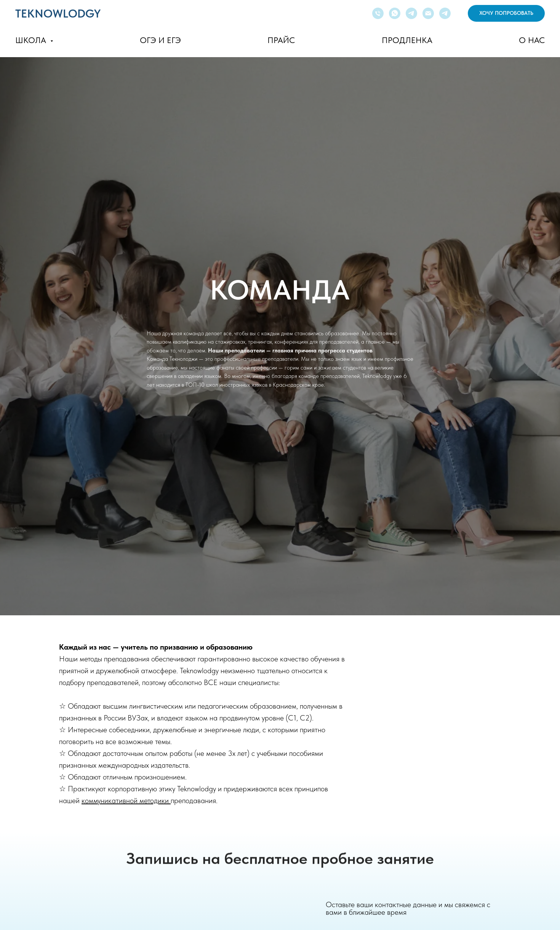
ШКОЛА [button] (32, 40)
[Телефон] (378, 13)
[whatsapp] (395, 13)
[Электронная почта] (428, 13)
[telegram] (411, 13)
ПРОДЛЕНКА (407, 40)
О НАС (532, 40)
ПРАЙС (281, 40)
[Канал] (445, 13)
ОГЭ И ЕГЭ (160, 40)
